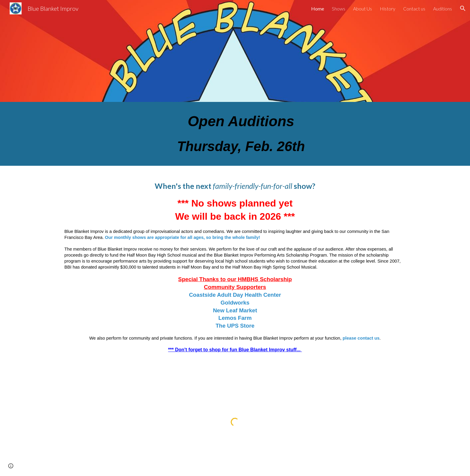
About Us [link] (363, 9)
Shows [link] (339, 9)
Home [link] (318, 9)
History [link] (388, 9)
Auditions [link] (443, 9)
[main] (235, 134)
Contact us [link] (414, 9)
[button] (463, 8)
